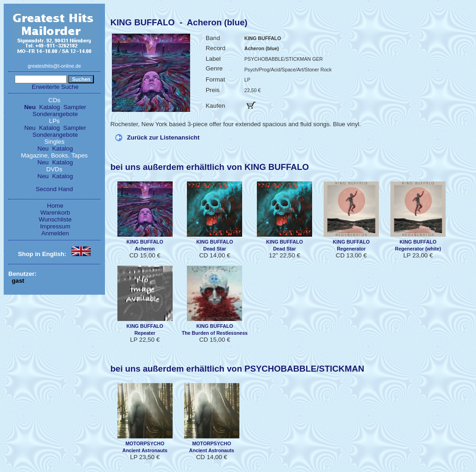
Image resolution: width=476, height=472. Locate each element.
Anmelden (55, 233)
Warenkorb (55, 213)
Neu (30, 107)
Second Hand (55, 189)
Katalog (49, 107)
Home (55, 206)
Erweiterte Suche (55, 87)
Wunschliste (55, 219)
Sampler (75, 107)
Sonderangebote (55, 114)
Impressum (55, 226)
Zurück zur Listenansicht (163, 137)
